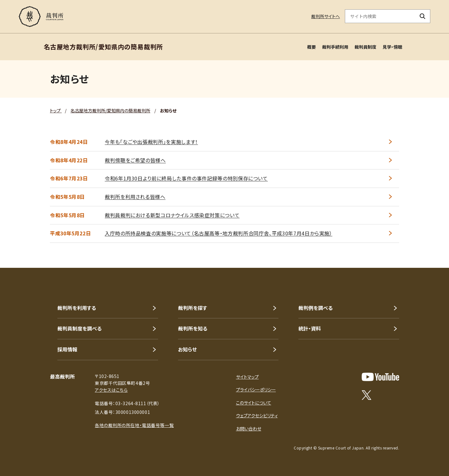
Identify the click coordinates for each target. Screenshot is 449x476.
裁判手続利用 (335, 47)
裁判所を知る (193, 328)
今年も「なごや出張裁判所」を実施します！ (151, 142)
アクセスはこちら (111, 390)
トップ (56, 110)
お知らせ (187, 349)
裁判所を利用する (77, 308)
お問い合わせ (249, 429)
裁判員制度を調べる (80, 328)
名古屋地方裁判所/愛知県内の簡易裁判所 (110, 110)
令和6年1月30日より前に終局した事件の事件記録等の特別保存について (186, 178)
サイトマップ (247, 377)
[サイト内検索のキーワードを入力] (380, 16)
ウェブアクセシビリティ (257, 415)
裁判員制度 (365, 47)
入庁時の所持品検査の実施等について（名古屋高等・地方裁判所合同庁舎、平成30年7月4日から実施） (219, 233)
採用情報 (67, 349)
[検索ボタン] (423, 16)
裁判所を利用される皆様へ (135, 197)
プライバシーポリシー (256, 390)
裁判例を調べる (316, 308)
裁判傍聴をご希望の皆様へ (135, 160)
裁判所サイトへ (326, 16)
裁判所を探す (193, 308)
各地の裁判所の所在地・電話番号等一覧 (134, 425)
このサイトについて (254, 403)
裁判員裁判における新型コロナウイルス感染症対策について (172, 215)
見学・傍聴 (392, 47)
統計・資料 (310, 328)
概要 (311, 47)
